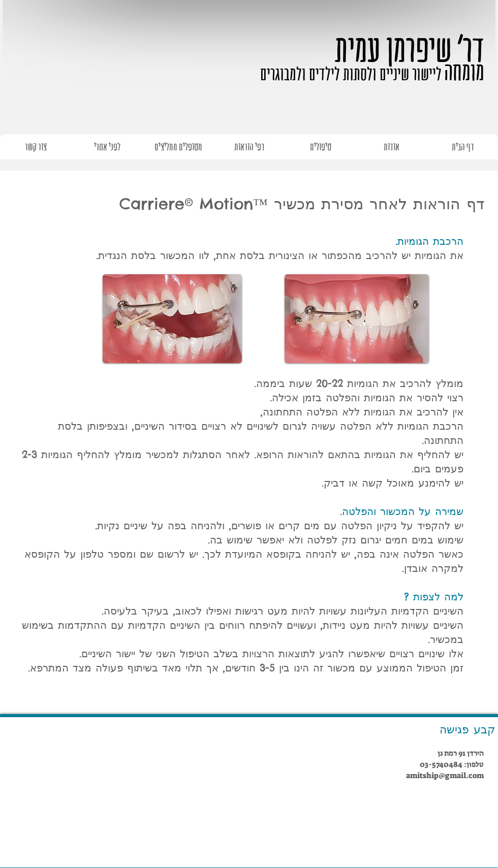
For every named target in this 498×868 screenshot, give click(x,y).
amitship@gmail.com (445, 776)
